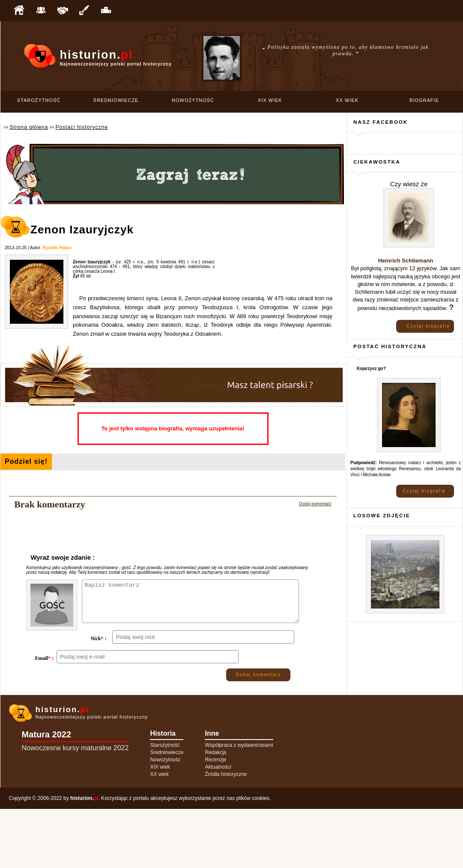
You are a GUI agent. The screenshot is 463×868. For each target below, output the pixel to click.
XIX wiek (270, 100)
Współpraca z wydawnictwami (239, 804)
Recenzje (215, 819)
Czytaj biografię (429, 326)
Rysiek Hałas (57, 248)
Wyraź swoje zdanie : (63, 557)
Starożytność (39, 100)
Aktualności (218, 826)
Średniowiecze (116, 100)
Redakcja (215, 811)
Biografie (424, 100)
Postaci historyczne (81, 127)
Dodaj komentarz (315, 504)
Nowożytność (193, 100)
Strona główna (29, 127)
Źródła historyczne (226, 833)
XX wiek (347, 100)
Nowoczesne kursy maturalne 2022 (75, 807)
